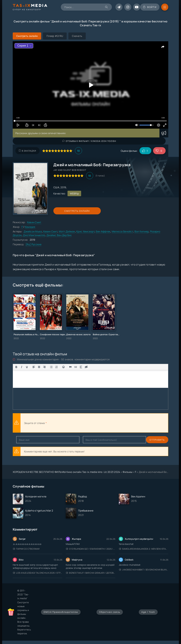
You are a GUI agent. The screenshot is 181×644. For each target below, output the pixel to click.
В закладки (27, 151)
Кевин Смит (34, 222)
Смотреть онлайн (70, 211)
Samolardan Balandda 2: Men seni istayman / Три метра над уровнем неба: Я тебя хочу (144, 549)
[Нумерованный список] (57, 367)
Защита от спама (34, 423)
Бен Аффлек (103, 231)
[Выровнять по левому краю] (34, 367)
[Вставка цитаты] (70, 367)
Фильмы (127, 472)
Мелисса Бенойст (122, 231)
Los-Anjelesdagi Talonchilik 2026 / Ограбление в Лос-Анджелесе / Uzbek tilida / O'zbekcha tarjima (38, 573)
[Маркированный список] (51, 367)
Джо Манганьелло (34, 235)
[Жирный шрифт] (16, 367)
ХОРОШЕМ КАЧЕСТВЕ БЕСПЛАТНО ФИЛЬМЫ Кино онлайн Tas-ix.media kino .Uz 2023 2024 (66, 472)
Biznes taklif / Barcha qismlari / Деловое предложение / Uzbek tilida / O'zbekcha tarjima (91, 573)
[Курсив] (22, 367)
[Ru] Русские (33, 244)
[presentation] (86, 423)
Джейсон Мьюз (33, 231)
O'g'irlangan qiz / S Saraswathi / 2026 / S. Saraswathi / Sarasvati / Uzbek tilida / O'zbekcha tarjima (91, 549)
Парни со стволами (26, 549)
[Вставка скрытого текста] (86, 367)
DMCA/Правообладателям (61, 612)
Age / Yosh (148, 612)
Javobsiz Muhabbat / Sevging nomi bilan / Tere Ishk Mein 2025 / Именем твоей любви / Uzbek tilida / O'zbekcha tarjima (144, 570)
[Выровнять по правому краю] (44, 367)
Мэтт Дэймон (67, 231)
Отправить (24, 440)
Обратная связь (110, 612)
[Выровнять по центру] (39, 367)
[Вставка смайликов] (63, 367)
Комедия (30, 227)
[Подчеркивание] (27, 367)
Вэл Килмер (142, 231)
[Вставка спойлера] (81, 367)
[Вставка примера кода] (76, 367)
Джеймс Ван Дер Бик (59, 235)
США (56, 187)
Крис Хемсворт (85, 231)
